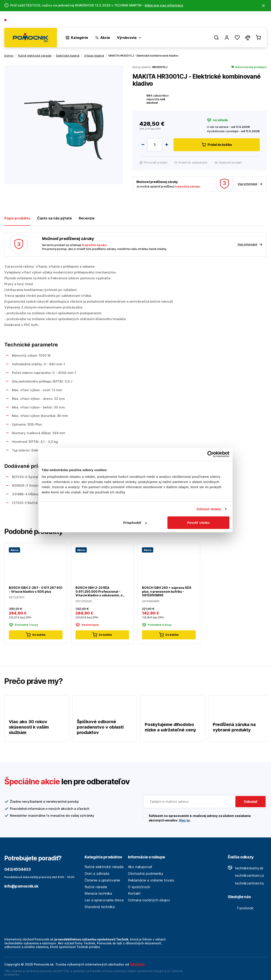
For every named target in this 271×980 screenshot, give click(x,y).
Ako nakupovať (140, 867)
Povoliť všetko (199, 523)
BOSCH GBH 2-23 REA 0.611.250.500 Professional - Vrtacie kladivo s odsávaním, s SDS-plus (99, 592)
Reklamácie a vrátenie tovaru (151, 880)
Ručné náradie (96, 887)
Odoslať (251, 802)
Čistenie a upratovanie (102, 880)
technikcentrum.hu (246, 883)
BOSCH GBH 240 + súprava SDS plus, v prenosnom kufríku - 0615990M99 (167, 591)
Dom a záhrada (97, 874)
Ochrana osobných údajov (149, 900)
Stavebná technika (100, 907)
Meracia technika (98, 893)
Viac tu (184, 820)
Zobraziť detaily (209, 509)
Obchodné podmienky (146, 874)
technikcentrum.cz (246, 875)
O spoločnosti (205, 20)
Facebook (241, 908)
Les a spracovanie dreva (104, 900)
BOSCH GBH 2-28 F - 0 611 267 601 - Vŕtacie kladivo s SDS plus (36, 590)
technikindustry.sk (246, 868)
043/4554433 (20, 20)
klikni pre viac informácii (164, 5)
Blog (225, 20)
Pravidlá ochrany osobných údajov (113, 971)
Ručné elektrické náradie (104, 867)
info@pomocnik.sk (21, 886)
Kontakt (260, 20)
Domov (9, 56)
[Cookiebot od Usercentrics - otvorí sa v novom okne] (210, 454)
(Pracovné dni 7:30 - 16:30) (53, 20)
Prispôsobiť (135, 523)
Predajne (241, 20)
